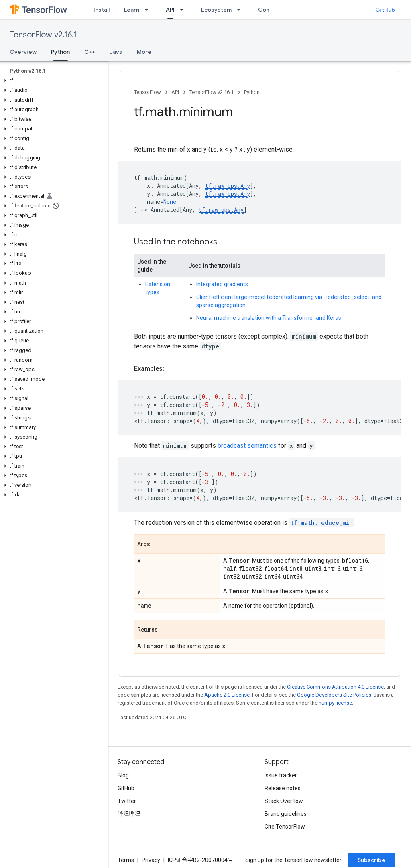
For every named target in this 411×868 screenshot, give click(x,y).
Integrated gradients (222, 284)
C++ (90, 52)
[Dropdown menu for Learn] (149, 10)
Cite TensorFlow (285, 827)
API (175, 92)
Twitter (127, 801)
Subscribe (371, 860)
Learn (132, 10)
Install (102, 10)
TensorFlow (148, 92)
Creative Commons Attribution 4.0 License (335, 687)
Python (252, 92)
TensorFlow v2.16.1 (43, 35)
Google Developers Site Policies (334, 695)
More (144, 52)
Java (116, 52)
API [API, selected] (170, 10)
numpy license (335, 703)
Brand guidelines (286, 814)
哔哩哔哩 (129, 814)
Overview (23, 52)
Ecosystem (216, 10)
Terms (126, 860)
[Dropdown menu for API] (184, 10)
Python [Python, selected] (60, 52)
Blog (123, 775)
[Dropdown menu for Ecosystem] (241, 10)
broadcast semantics (247, 446)
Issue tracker (281, 775)
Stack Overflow (284, 801)
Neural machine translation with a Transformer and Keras (269, 318)
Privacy (151, 860)
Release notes (283, 788)
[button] (52, 81)
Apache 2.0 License (227, 695)
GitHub (385, 10)
